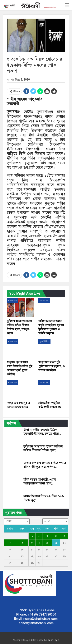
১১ (56, 543)
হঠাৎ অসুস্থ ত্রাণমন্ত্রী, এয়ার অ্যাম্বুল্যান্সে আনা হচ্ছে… (40, 481)
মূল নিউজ (44, 342)
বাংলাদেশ (13, 301)
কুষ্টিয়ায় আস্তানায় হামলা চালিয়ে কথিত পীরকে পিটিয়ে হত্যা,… (43, 448)
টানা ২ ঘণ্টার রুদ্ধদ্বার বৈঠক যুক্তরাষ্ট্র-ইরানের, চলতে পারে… (42, 432)
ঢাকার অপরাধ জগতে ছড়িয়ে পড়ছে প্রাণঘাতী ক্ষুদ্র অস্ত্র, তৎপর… (45, 465)
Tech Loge (53, 640)
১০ (47, 543)
